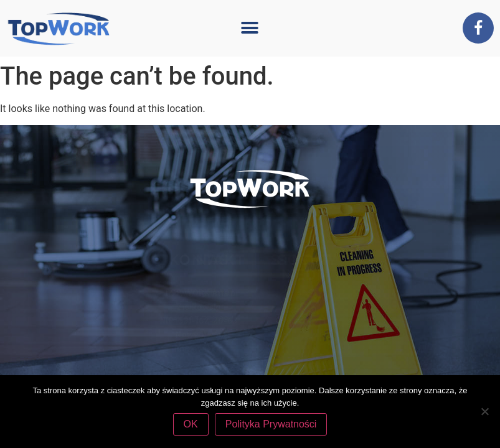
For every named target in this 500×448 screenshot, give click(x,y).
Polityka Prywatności (271, 424)
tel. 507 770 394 (289, 319)
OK (191, 424)
